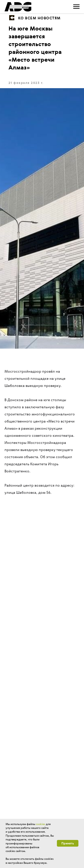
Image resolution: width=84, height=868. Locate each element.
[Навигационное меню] (76, 7)
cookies (41, 824)
